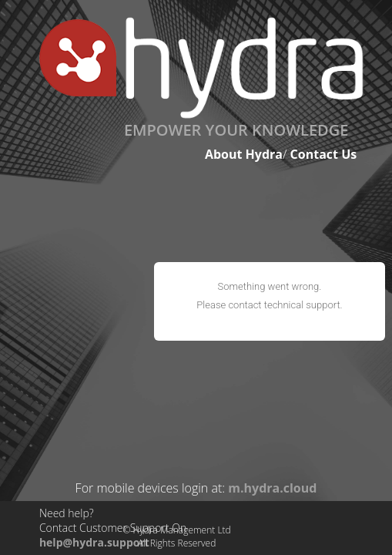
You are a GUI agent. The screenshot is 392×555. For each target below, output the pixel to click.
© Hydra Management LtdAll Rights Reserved (177, 536)
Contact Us (324, 154)
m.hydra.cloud (272, 488)
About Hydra (244, 154)
